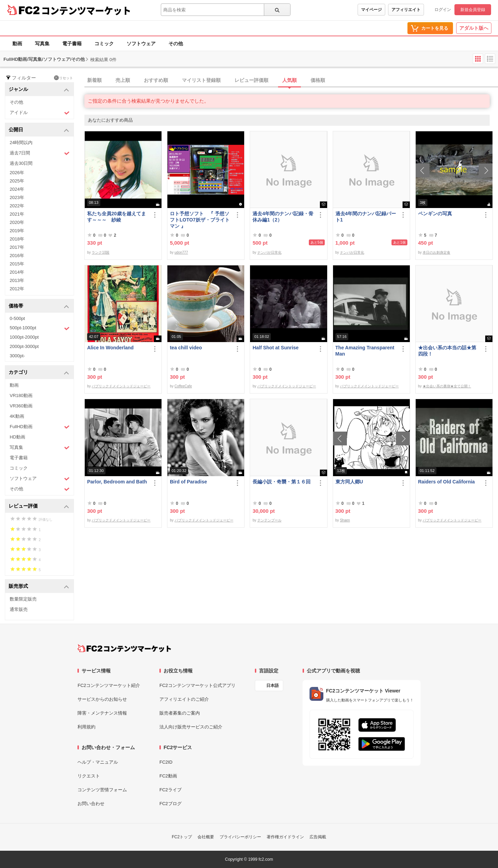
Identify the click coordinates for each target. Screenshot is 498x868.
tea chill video (186, 348)
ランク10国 (100, 252)
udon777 (181, 252)
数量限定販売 (23, 599)
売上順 (123, 80)
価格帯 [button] (39, 306)
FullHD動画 (40, 427)
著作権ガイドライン (285, 837)
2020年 (17, 222)
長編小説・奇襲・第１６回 (282, 482)
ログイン (443, 10)
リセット (63, 78)
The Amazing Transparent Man (365, 351)
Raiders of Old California (446, 482)
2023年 (17, 197)
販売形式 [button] (39, 587)
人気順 (289, 80)
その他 (176, 44)
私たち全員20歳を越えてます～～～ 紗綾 (117, 217)
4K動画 (17, 416)
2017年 (17, 247)
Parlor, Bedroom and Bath (117, 482)
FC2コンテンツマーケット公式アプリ (197, 685)
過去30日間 (21, 163)
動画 (17, 44)
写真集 (42, 44)
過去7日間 (40, 153)
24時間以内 (21, 143)
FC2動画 (168, 776)
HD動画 (17, 437)
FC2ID (166, 762)
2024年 (17, 189)
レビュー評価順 (251, 80)
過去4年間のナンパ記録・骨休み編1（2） (283, 217)
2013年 (17, 280)
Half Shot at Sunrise (275, 348)
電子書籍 (72, 44)
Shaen (345, 520)
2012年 (17, 289)
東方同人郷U (349, 482)
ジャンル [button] (39, 90)
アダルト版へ (474, 28)
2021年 (17, 214)
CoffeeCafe (183, 386)
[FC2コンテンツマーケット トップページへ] (124, 648)
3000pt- (17, 356)
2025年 (17, 181)
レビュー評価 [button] (39, 506)
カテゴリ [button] (39, 373)
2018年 (17, 239)
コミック (104, 44)
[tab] (291, 81)
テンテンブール (269, 520)
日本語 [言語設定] (273, 686)
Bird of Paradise (188, 482)
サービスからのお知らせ (102, 699)
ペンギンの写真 (435, 214)
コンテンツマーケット (86, 10)
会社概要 (206, 837)
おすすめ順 (156, 80)
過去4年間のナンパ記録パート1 (366, 217)
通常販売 (19, 609)
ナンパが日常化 (269, 252)
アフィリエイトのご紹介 (184, 699)
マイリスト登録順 (201, 80)
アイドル (40, 113)
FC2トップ (182, 837)
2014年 (17, 272)
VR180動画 (21, 395)
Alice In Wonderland (110, 348)
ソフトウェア (141, 44)
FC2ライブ (170, 790)
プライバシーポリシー (240, 837)
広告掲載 (318, 837)
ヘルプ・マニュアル (98, 762)
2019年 (17, 231)
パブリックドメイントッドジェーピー (121, 386)
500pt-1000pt (40, 328)
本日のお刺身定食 (436, 252)
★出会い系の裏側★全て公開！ (447, 386)
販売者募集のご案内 (180, 713)
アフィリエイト (406, 10)
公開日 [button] (39, 130)
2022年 (17, 206)
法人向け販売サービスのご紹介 (191, 727)
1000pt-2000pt (24, 337)
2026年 (17, 173)
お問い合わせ (91, 804)
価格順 (318, 80)
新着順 (94, 80)
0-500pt (17, 318)
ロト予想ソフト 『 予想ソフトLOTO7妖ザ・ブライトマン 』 (200, 220)
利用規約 (86, 727)
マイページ (371, 10)
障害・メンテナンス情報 (102, 713)
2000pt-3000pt (24, 346)
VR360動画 (21, 406)
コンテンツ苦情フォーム (102, 790)
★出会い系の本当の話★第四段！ (447, 351)
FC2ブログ (170, 804)
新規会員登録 (473, 10)
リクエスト (89, 776)
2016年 (17, 256)
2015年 (17, 264)
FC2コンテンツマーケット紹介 (109, 685)
